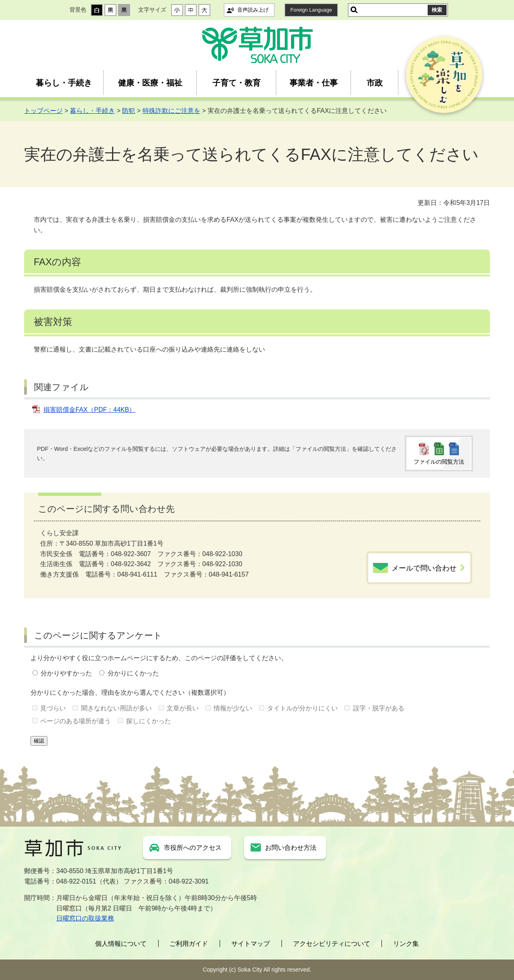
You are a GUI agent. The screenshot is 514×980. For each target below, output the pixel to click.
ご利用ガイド (189, 944)
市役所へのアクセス (193, 848)
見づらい (53, 708)
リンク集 (406, 944)
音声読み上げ (253, 10)
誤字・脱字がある (379, 708)
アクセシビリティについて (332, 944)
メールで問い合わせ (424, 568)
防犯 (128, 111)
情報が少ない (233, 708)
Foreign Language (311, 10)
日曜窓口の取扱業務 (85, 918)
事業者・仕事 (314, 83)
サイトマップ (251, 944)
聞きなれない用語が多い (116, 708)
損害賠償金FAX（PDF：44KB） (89, 410)
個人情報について (121, 944)
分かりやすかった (66, 673)
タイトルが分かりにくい (302, 708)
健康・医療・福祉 (150, 83)
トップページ (43, 111)
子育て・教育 (237, 83)
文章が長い (183, 708)
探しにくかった (149, 721)
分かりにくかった (133, 673)
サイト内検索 (354, 10)
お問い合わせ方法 (291, 848)
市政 (375, 83)
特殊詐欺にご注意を (171, 111)
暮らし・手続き (64, 83)
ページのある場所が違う (75, 721)
